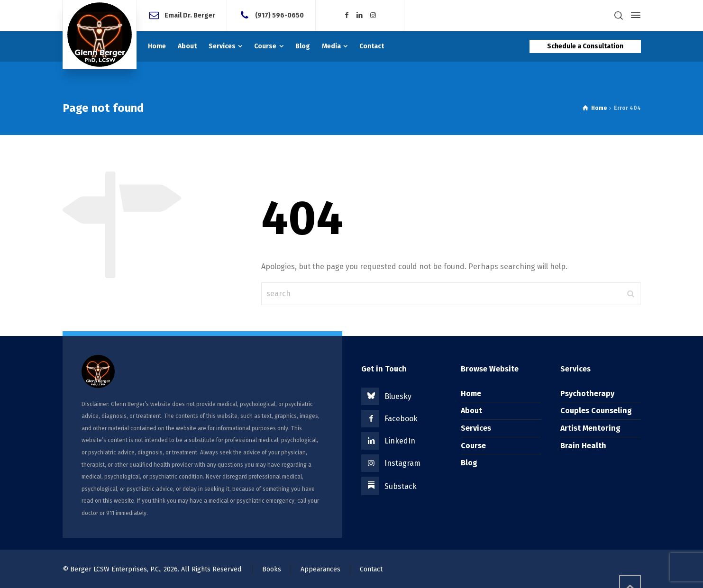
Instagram (402, 463)
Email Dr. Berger (190, 15)
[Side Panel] (634, 15)
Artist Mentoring (590, 428)
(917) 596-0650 (279, 15)
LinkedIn (400, 441)
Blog (469, 463)
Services (476, 428)
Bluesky (398, 396)
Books (272, 569)
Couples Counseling (596, 411)
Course (473, 446)
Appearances (320, 569)
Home (471, 394)
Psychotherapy (587, 394)
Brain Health (583, 446)
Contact (371, 569)
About (471, 411)
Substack (401, 486)
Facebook (401, 419)
